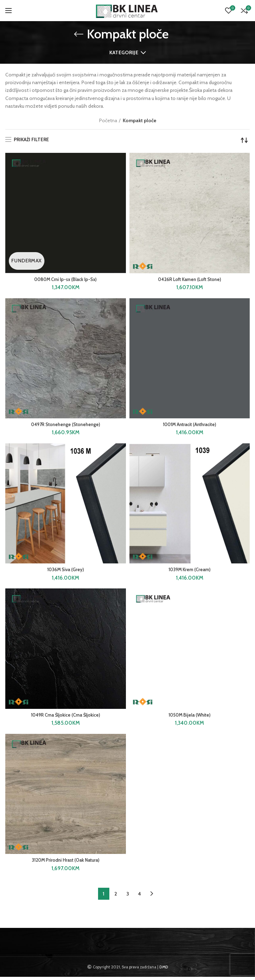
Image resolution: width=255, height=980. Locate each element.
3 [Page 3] (128, 897)
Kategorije (124, 52)
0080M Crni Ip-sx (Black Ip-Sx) (66, 280)
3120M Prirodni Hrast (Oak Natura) (66, 863)
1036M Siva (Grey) (65, 572)
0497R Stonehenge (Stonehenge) (65, 426)
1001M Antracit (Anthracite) (190, 426)
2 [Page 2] (116, 897)
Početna (108, 120)
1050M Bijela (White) (190, 717)
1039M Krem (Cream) (190, 572)
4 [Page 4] (139, 897)
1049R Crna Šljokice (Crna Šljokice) (65, 717)
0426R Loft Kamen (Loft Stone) (190, 280)
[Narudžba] (244, 140)
